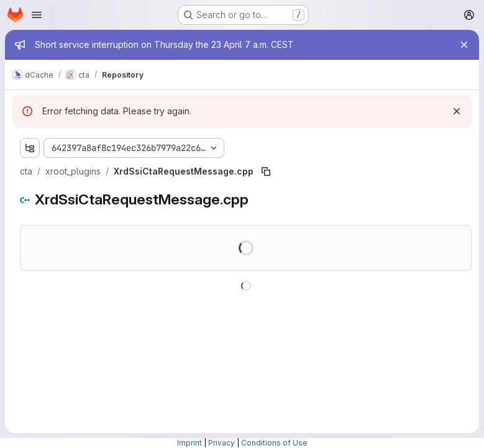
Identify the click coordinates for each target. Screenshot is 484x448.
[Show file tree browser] (30, 148)
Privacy (221, 443)
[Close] (464, 45)
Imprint (189, 443)
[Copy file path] (266, 171)
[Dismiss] (457, 111)
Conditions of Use (274, 443)
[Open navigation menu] (37, 15)
